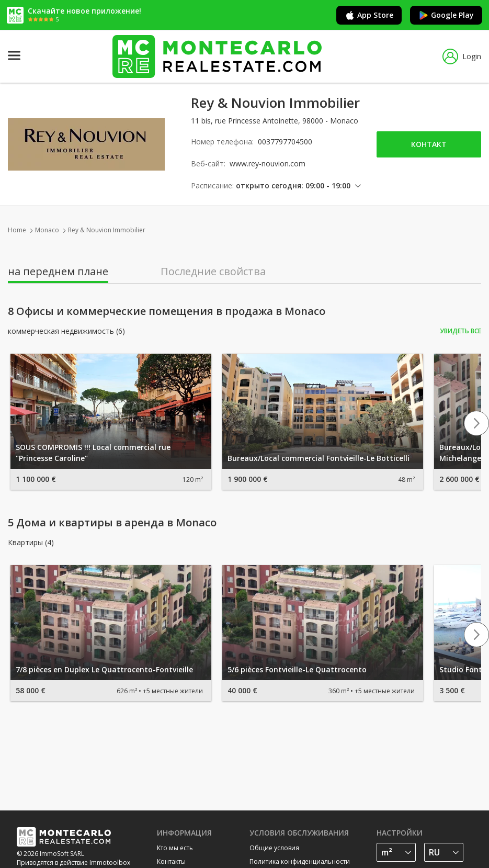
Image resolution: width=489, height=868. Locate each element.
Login (462, 57)
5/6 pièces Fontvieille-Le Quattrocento (297, 669)
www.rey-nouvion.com (268, 164)
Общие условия (274, 848)
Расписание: (212, 185)
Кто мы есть (175, 848)
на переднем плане (58, 272)
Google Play (446, 15)
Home (17, 230)
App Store (369, 15)
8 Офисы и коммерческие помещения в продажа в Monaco (167, 311)
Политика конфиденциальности (300, 861)
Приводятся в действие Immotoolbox (73, 863)
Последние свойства (213, 272)
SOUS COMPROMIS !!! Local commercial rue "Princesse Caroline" (93, 453)
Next (476, 423)
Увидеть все (460, 331)
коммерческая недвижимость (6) (66, 331)
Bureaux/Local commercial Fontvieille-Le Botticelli (319, 458)
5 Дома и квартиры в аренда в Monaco (112, 523)
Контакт (429, 144)
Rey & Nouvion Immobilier (107, 230)
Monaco (47, 230)
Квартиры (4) (31, 543)
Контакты (171, 861)
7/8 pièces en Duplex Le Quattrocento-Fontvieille (104, 669)
